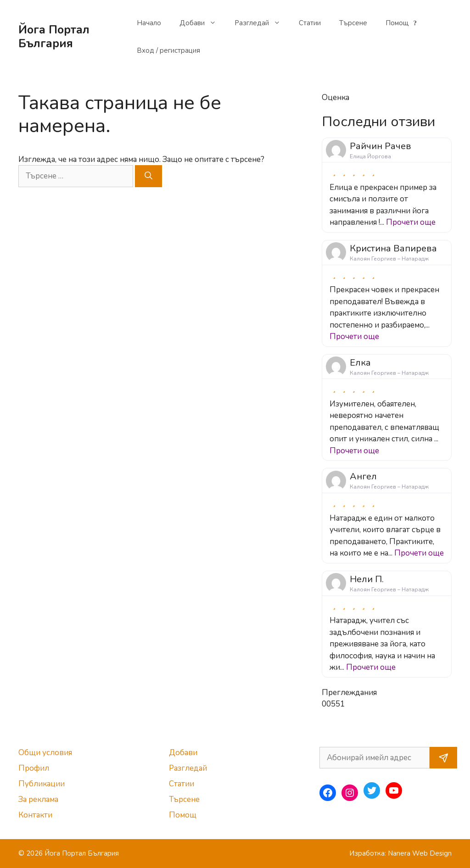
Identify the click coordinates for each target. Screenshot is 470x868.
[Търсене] (148, 176)
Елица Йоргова (370, 156)
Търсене (353, 23)
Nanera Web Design (420, 853)
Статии (310, 23)
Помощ (403, 23)
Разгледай (262, 23)
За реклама (38, 799)
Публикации (42, 784)
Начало (149, 23)
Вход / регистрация (168, 50)
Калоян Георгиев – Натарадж (389, 259)
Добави (202, 23)
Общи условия (45, 753)
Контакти (35, 815)
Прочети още (411, 222)
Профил (34, 768)
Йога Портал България (54, 37)
